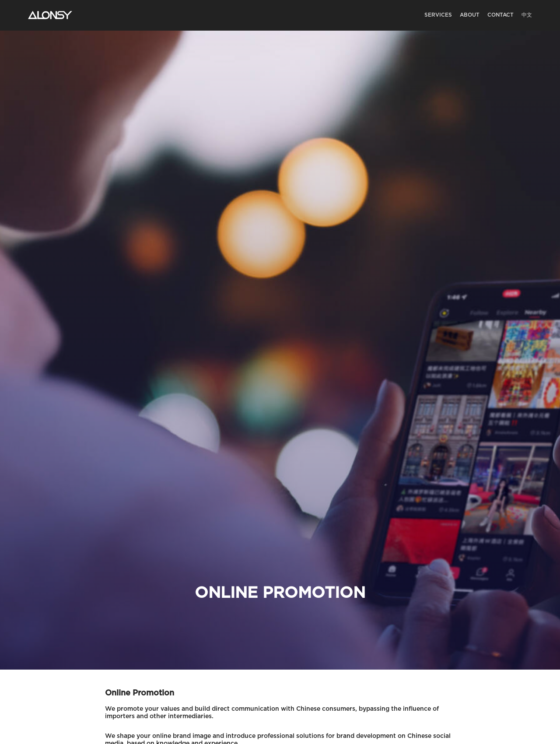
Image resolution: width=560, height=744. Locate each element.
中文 (527, 15)
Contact (500, 15)
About (470, 15)
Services (438, 15)
